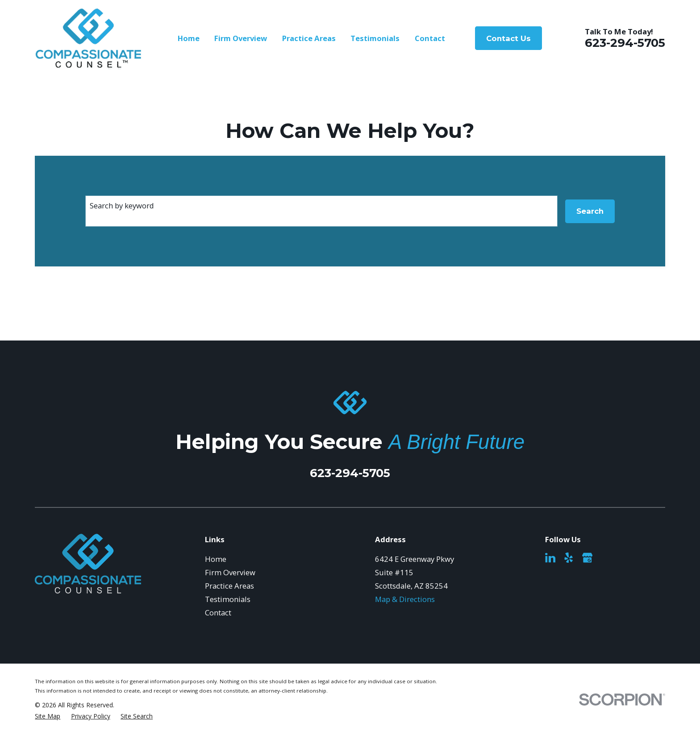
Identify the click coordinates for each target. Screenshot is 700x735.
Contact (218, 612)
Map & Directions (405, 599)
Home (216, 559)
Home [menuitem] (189, 38)
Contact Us (508, 38)
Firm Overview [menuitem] (241, 38)
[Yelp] (569, 558)
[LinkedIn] (550, 558)
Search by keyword (122, 206)
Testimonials (228, 599)
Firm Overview (230, 572)
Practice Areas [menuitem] (309, 38)
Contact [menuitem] (430, 38)
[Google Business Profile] (587, 558)
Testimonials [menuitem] (375, 38)
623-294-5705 (625, 43)
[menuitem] (48, 716)
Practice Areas (229, 586)
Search (590, 211)
